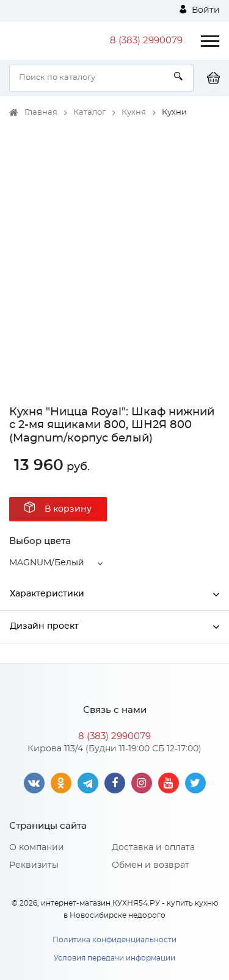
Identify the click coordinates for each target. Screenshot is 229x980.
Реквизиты (34, 865)
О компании (37, 848)
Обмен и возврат (151, 865)
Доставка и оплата (153, 848)
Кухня (134, 113)
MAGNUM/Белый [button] (47, 563)
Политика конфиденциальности (114, 940)
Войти (200, 10)
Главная (41, 113)
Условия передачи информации (114, 958)
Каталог (89, 113)
